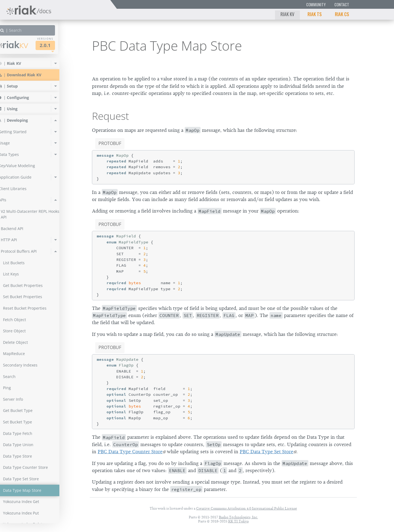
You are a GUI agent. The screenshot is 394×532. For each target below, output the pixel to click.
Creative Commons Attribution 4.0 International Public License (247, 508)
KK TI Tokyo (238, 521)
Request (110, 116)
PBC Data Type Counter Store (130, 452)
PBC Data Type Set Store (266, 452)
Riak (23, 45)
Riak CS (342, 14)
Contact (342, 5)
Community (316, 5)
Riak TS (315, 14)
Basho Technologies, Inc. (238, 517)
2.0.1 (56, 45)
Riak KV (287, 14)
